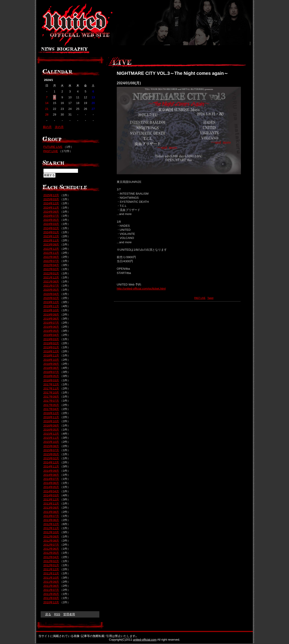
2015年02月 (51, 458)
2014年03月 (51, 495)
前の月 (47, 127)
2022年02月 (51, 269)
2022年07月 (51, 261)
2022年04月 (51, 265)
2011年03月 (51, 598)
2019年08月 (51, 319)
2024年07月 (51, 216)
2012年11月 (51, 528)
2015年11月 (51, 438)
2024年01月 (51, 232)
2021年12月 (51, 277)
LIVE (156, 51)
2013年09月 (51, 508)
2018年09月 (51, 364)
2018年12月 (51, 351)
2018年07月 (51, 372)
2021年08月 (51, 282)
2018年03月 (51, 380)
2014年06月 (51, 483)
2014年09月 (51, 471)
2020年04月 (51, 294)
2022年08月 (51, 257)
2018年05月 (51, 376)
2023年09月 (51, 244)
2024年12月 (51, 203)
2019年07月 (51, 323)
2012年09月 (51, 537)
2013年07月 (51, 516)
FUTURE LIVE (53, 147)
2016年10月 (51, 421)
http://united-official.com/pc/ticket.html (141, 289)
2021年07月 (51, 286)
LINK (191, 51)
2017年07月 (51, 401)
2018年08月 (51, 368)
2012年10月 (51, 532)
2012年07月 (51, 545)
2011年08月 (51, 586)
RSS (57, 614)
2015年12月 (51, 434)
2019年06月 (51, 327)
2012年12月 (51, 524)
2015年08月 (51, 446)
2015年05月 (51, 454)
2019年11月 (51, 306)
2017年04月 (51, 409)
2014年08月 (51, 475)
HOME (241, 51)
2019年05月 (51, 331)
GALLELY (135, 51)
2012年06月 (51, 549)
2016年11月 (51, 417)
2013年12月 (51, 499)
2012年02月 (51, 561)
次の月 (59, 127)
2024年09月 (51, 212)
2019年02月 (51, 343)
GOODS (173, 51)
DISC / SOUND (106, 51)
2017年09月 (51, 397)
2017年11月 (51, 388)
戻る (48, 614)
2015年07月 (51, 450)
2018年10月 (51, 360)
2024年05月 (51, 220)
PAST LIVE (200, 298)
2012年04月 (51, 557)
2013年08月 (51, 512)
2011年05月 (51, 594)
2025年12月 (51, 195)
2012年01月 (51, 565)
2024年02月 (51, 228)
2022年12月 (51, 249)
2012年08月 (51, 541)
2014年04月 (51, 491)
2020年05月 (51, 290)
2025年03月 (51, 199)
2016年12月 (51, 413)
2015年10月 (51, 442)
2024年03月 (51, 224)
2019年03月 (51, 339)
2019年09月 (51, 315)
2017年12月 (51, 384)
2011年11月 (51, 573)
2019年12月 (51, 302)
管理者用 (69, 614)
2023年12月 (51, 236)
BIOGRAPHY (72, 51)
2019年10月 (51, 310)
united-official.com (145, 640)
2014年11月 (51, 466)
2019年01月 (51, 347)
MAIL (223, 51)
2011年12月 (51, 569)
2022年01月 (51, 273)
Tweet (211, 298)
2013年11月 (51, 504)
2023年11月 (51, 240)
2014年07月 (51, 479)
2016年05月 (51, 430)
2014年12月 (51, 462)
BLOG (207, 51)
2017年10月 (51, 393)
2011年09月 (51, 582)
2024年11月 (51, 208)
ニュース (47, 51)
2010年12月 (51, 602)
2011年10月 (51, 578)
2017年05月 (51, 405)
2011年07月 (51, 590)
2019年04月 (51, 335)
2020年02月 (51, 298)
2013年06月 (51, 520)
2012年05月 (51, 553)
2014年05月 (51, 487)
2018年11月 (51, 355)
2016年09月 (51, 426)
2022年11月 (51, 253)
